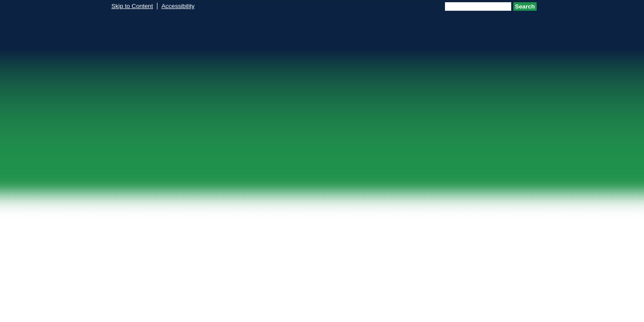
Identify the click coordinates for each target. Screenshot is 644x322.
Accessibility (178, 6)
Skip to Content (132, 6)
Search (525, 6)
